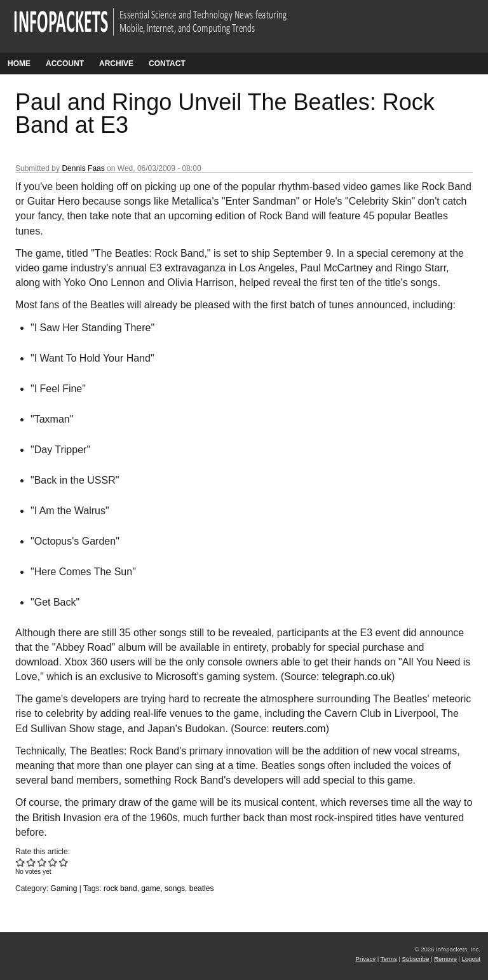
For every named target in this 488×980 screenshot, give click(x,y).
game (151, 888)
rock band (120, 888)
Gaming (64, 888)
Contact (167, 64)
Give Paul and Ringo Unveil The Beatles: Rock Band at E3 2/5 (31, 862)
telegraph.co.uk (357, 677)
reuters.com (299, 729)
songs (175, 888)
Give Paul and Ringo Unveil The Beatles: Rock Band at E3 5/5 (64, 862)
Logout (471, 959)
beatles (202, 888)
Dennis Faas (83, 168)
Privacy (366, 959)
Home (19, 64)
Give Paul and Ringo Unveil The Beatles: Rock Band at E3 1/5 (21, 862)
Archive (116, 64)
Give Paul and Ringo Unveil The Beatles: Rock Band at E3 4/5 (53, 862)
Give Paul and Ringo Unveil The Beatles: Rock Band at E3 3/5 (42, 862)
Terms (389, 959)
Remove (445, 959)
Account (65, 64)
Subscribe (416, 959)
